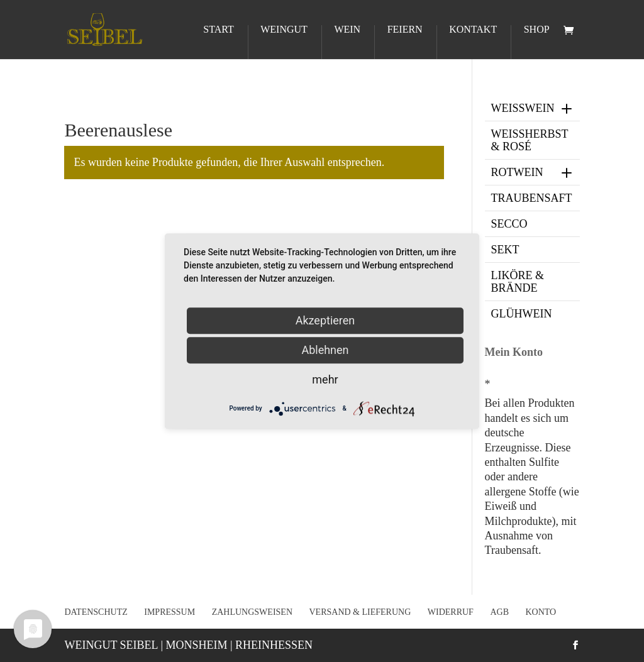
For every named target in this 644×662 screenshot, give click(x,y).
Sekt (505, 250)
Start (218, 30)
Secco (509, 224)
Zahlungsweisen (252, 612)
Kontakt (473, 30)
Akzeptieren (325, 320)
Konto (541, 612)
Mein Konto (514, 352)
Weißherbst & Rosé (530, 140)
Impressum (169, 612)
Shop (537, 30)
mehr (325, 379)
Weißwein (533, 108)
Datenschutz (96, 612)
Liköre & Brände (518, 282)
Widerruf (451, 612)
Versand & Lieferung (360, 612)
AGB (499, 612)
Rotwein (533, 172)
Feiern (405, 30)
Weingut (284, 30)
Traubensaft (532, 198)
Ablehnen (325, 350)
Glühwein (522, 314)
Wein (347, 30)
